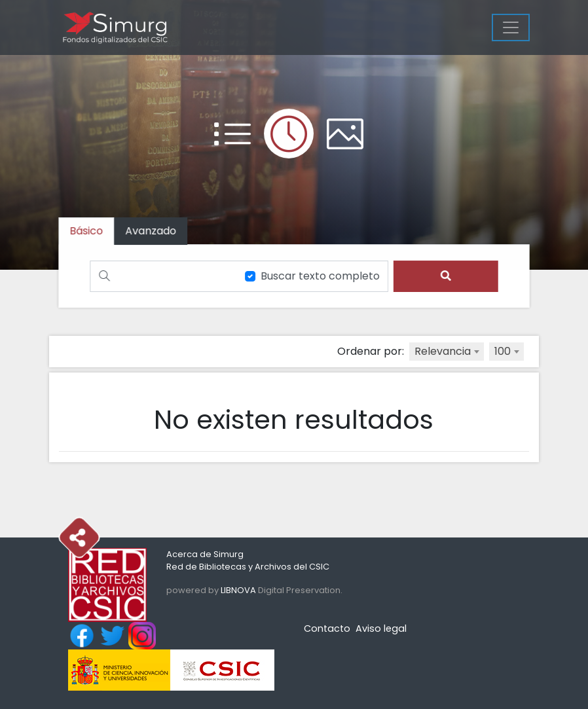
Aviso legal (381, 628)
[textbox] (447, 352)
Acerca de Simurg (205, 554)
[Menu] (511, 27)
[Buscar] (162, 276)
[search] (444, 276)
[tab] (153, 231)
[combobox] (447, 352)
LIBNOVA (238, 590)
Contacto (327, 628)
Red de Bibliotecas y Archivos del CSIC (248, 567)
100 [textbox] (503, 351)
